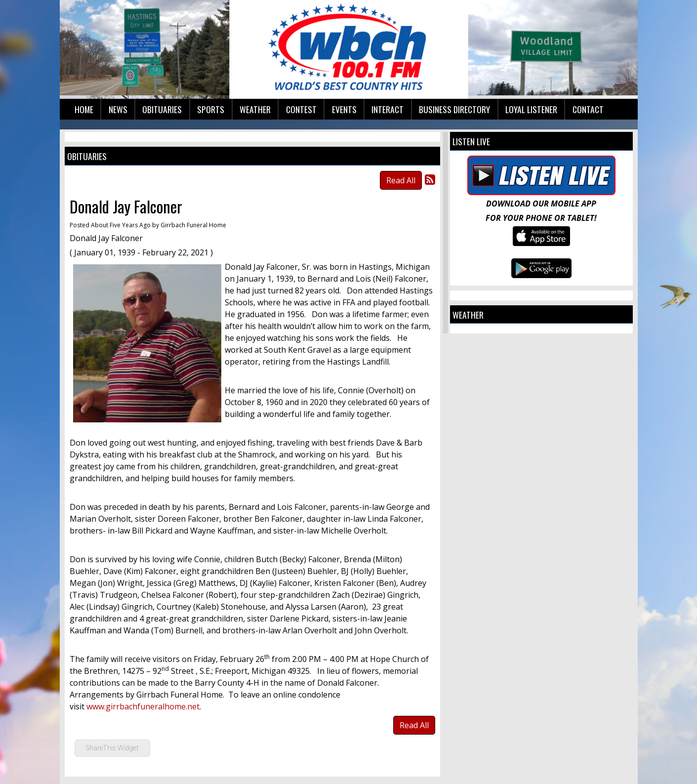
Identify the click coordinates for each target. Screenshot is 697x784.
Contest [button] (301, 109)
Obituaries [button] (162, 109)
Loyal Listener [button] (531, 109)
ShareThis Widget (112, 748)
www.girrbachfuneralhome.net (143, 706)
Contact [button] (588, 109)
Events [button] (344, 109)
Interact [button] (388, 109)
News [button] (118, 109)
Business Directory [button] (454, 109)
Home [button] (84, 109)
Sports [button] (211, 109)
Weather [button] (255, 109)
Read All (401, 180)
